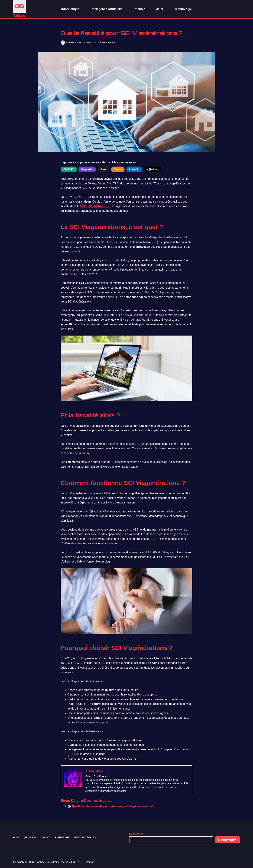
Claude (118, 169)
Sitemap (90, 862)
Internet (139, 9)
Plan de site (62, 837)
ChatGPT (69, 169)
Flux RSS (77, 862)
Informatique (70, 9)
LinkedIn (134, 169)
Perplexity (87, 169)
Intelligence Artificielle (107, 9)
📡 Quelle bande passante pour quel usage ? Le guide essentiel (110, 806)
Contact (46, 837)
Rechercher (136, 834)
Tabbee (19, 15)
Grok (103, 169)
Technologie (183, 9)
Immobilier (109, 43)
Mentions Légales (85, 837)
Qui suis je (30, 837)
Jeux (160, 9)
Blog (16, 837)
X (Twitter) (153, 169)
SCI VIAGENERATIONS (95, 206)
